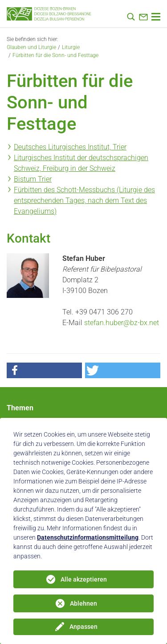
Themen (20, 408)
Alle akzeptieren (84, 579)
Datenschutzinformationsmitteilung (88, 537)
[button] (44, 370)
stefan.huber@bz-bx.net (122, 323)
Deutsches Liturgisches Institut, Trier (70, 147)
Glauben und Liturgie (31, 47)
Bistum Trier (33, 179)
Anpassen (83, 627)
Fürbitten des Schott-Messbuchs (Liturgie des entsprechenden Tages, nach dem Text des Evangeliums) (84, 200)
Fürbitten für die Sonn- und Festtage (55, 55)
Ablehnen (83, 603)
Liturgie (71, 47)
